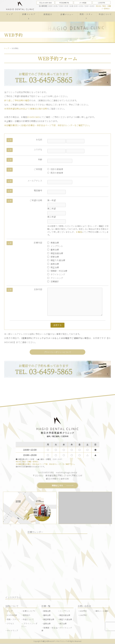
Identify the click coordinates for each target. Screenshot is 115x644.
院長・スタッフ (86, 16)
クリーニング (55, 278)
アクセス (11, 624)
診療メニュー (67, 14)
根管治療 (53, 257)
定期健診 (53, 281)
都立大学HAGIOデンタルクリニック (55, 641)
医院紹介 (48, 14)
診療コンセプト (29, 16)
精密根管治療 (49, 620)
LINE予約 (83, 615)
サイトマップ (12, 631)
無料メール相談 (102, 611)
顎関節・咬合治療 (57, 271)
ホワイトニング (56, 274)
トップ (10, 14)
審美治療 (53, 250)
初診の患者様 (55, 169)
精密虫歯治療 (55, 253)
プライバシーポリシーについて (58, 352)
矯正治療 (53, 267)
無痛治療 (53, 243)
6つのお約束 (12, 615)
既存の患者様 (55, 173)
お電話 (79, 232)
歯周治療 (53, 264)
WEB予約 (83, 611)
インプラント (55, 246)
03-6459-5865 (33, 117)
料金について (105, 14)
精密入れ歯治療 (56, 260)
